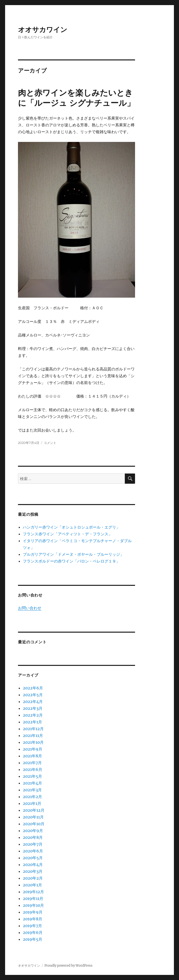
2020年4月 (33, 865)
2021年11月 (33, 735)
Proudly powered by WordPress (68, 966)
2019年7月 (32, 926)
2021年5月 (32, 776)
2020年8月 (33, 837)
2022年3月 (33, 708)
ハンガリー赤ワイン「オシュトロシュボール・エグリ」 (71, 527)
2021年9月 (33, 749)
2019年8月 (33, 919)
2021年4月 (32, 783)
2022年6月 (33, 688)
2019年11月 (33, 898)
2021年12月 (33, 729)
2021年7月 (32, 763)
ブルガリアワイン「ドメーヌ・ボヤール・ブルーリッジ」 (73, 554)
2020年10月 (34, 824)
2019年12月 (33, 892)
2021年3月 (32, 790)
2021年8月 (32, 756)
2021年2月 (32, 797)
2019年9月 (33, 912)
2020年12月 (34, 810)
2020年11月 (33, 817)
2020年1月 (32, 885)
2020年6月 (33, 851)
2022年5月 (33, 695)
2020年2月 (33, 878)
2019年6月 (33, 932)
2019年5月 (33, 939)
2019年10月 (33, 905)
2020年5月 (33, 858)
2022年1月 (32, 722)
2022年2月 (33, 715)
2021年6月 (33, 769)
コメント (50, 443)
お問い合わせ (30, 608)
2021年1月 (32, 803)
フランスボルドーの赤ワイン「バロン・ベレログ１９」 (71, 561)
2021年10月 (33, 742)
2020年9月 (33, 831)
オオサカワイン (43, 30)
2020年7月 (33, 844)
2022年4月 (33, 702)
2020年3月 (33, 871)
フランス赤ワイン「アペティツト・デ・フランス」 (68, 534)
